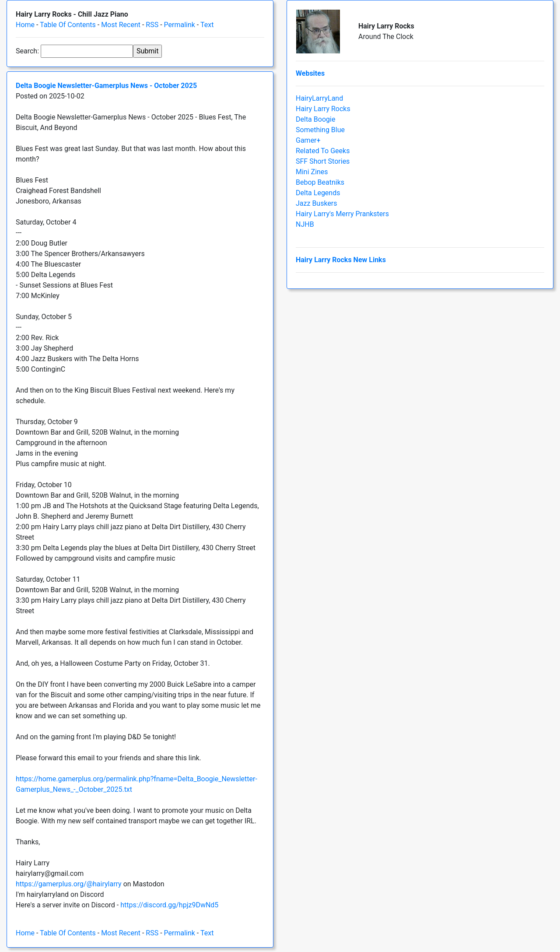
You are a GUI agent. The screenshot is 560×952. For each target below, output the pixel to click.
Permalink (180, 25)
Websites (310, 73)
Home (25, 25)
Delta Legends (318, 193)
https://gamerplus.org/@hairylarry (69, 884)
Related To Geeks (323, 151)
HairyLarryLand (319, 98)
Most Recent (121, 25)
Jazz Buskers (317, 203)
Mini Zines (312, 172)
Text (207, 25)
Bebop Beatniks (320, 182)
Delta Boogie (315, 119)
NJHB (305, 224)
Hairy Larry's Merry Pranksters (342, 214)
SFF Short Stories (323, 161)
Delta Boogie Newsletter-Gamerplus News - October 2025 (106, 86)
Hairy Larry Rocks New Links (341, 260)
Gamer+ (308, 140)
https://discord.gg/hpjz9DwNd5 (169, 905)
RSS (152, 25)
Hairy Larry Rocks (323, 109)
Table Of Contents (68, 25)
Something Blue (320, 130)
